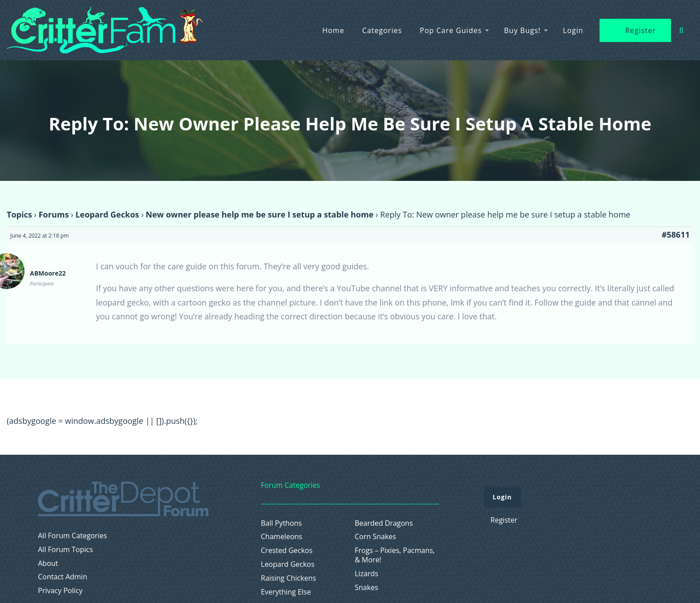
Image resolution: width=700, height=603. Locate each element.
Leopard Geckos (107, 214)
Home (333, 30)
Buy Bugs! (522, 30)
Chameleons (281, 537)
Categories (382, 30)
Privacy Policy (60, 591)
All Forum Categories (73, 536)
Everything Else (286, 592)
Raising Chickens (288, 578)
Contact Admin (62, 577)
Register (641, 30)
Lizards (367, 574)
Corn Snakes (376, 537)
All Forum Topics (65, 550)
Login (573, 30)
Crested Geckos (287, 551)
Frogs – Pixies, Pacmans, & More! (395, 555)
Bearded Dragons (384, 523)
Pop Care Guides (451, 30)
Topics (19, 214)
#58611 (676, 234)
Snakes (367, 588)
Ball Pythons (281, 523)
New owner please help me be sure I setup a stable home (259, 214)
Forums (54, 214)
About (48, 563)
